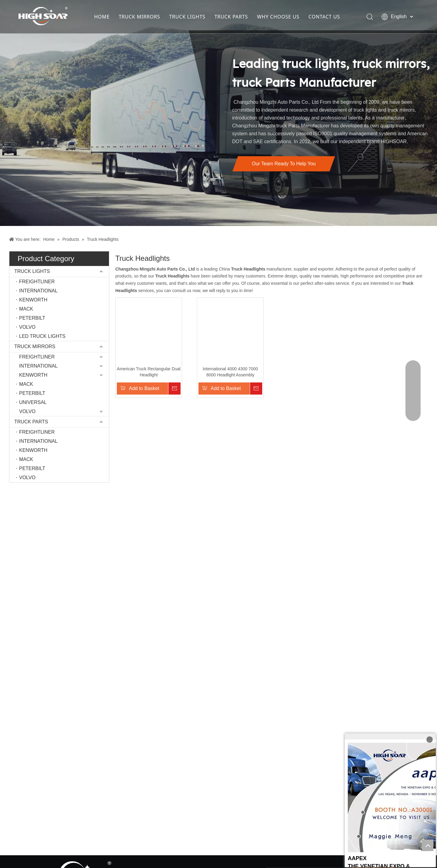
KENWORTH (33, 300)
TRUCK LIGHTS (187, 17)
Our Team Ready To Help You (284, 164)
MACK (26, 309)
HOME (102, 17)
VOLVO (27, 327)
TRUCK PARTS (231, 17)
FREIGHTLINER (37, 282)
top (428, 845)
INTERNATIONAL (38, 291)
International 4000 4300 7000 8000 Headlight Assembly (220, 375)
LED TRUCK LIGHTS (42, 336)
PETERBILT (32, 318)
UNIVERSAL (33, 402)
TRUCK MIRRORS (139, 17)
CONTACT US (324, 17)
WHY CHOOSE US (278, 17)
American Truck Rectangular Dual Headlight (150, 375)
